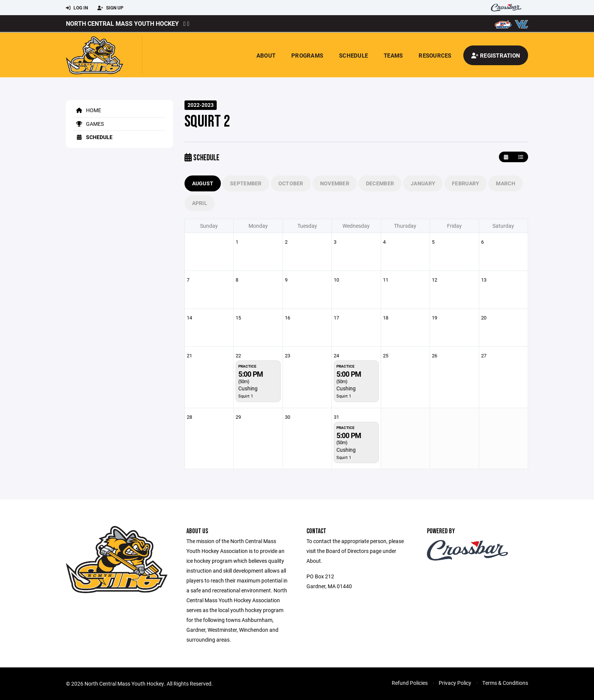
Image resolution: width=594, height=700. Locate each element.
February (466, 183)
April (200, 203)
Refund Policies (410, 683)
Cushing (248, 388)
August (203, 183)
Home (87, 110)
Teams (393, 55)
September (246, 183)
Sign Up (110, 8)
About (266, 55)
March (505, 183)
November (335, 183)
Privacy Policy (455, 683)
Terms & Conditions (505, 683)
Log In (77, 8)
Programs (307, 55)
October (291, 183)
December (380, 183)
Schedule (353, 55)
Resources (435, 55)
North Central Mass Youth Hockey (122, 23)
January (423, 183)
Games (89, 124)
